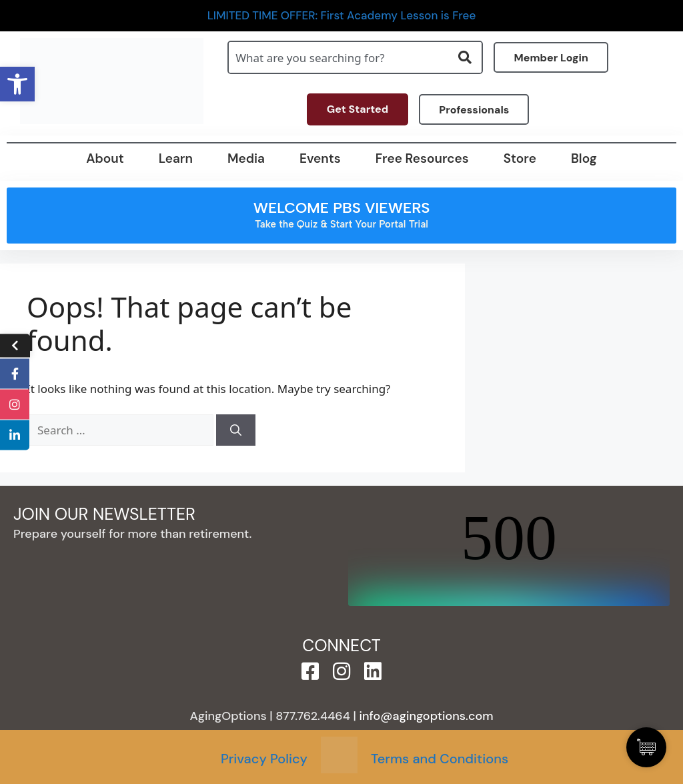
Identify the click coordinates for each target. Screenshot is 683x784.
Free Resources (422, 158)
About (105, 158)
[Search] (236, 430)
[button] (17, 84)
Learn (176, 158)
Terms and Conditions (440, 759)
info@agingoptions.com (427, 716)
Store (520, 158)
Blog (584, 158)
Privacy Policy (264, 759)
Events (320, 158)
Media (246, 158)
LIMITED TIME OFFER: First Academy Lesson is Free (342, 16)
